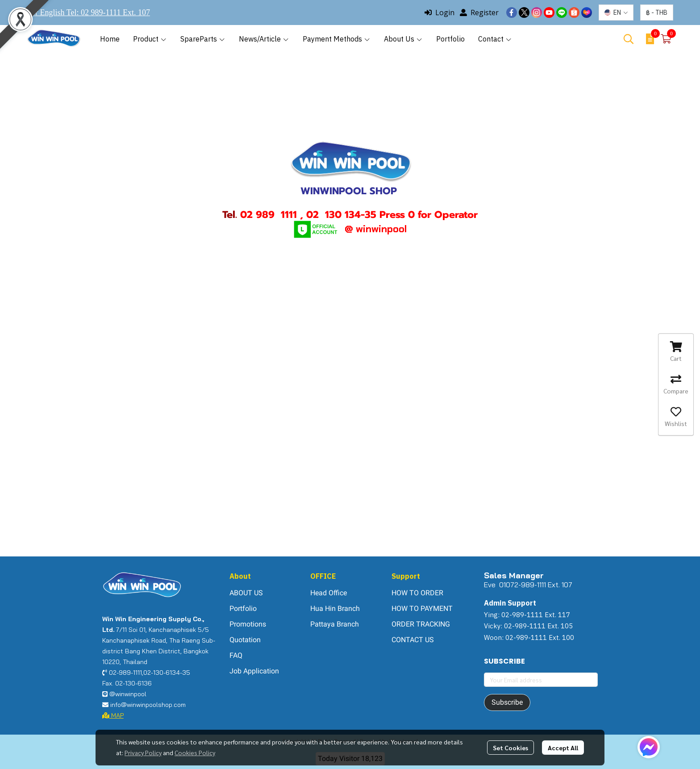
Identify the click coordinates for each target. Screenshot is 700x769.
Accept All (563, 748)
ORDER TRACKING (421, 624)
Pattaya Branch (335, 624)
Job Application (254, 671)
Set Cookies (510, 748)
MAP (113, 715)
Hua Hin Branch (335, 608)
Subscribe (507, 702)
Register (479, 13)
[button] (616, 13)
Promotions (248, 624)
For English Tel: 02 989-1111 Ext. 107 (88, 13)
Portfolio (243, 608)
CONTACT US (413, 640)
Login (440, 13)
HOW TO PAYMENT (422, 608)
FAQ (236, 655)
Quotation (245, 640)
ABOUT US (246, 593)
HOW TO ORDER (417, 593)
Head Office (329, 593)
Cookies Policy (195, 752)
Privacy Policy (143, 752)
